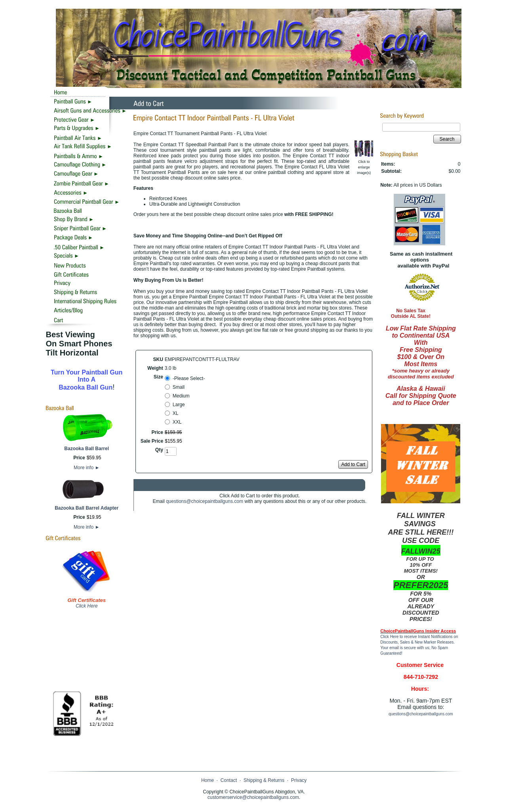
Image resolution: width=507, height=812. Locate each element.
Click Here (87, 606)
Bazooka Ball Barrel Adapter (87, 508)
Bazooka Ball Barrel (87, 449)
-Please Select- (189, 378)
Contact (229, 780)
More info (87, 468)
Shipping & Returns (264, 780)
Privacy (299, 780)
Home (208, 780)
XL (176, 413)
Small (179, 387)
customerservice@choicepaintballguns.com (253, 797)
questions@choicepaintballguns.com (205, 501)
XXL (177, 422)
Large (179, 405)
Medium (181, 396)
